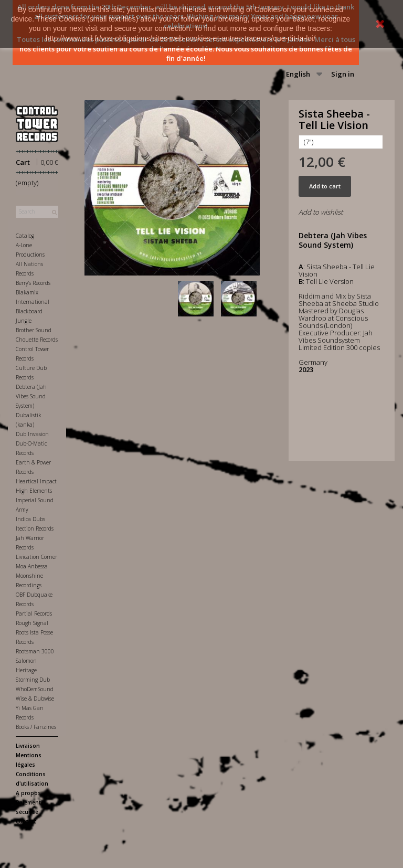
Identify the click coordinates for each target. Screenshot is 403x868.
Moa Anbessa (32, 566)
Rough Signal (32, 623)
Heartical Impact (36, 481)
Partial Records (34, 613)
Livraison (28, 746)
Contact (26, 821)
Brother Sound (34, 330)
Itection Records (35, 528)
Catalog (25, 236)
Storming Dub (33, 680)
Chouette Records (37, 340)
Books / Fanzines (36, 727)
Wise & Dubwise (35, 698)
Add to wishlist (321, 212)
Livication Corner (36, 557)
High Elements (34, 491)
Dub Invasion (32, 434)
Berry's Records (33, 283)
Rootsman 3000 (35, 651)
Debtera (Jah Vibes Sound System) (31, 396)
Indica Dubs (30, 519)
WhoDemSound (35, 689)
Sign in (343, 74)
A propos (28, 793)
